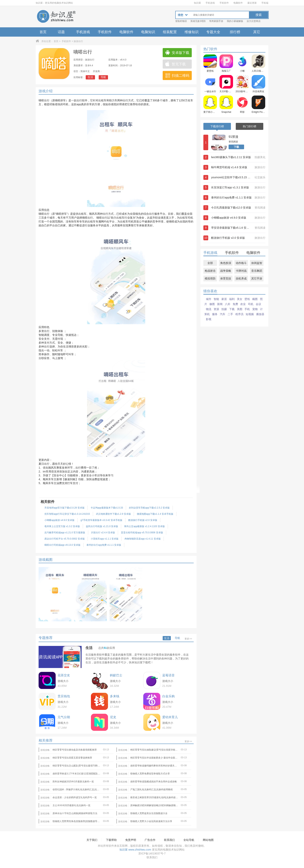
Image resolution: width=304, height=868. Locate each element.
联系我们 (169, 840)
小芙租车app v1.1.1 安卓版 (105, 539)
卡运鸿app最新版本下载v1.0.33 (107, 508)
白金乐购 (168, 696)
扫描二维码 (177, 76)
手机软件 (224, 3)
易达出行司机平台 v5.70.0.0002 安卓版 (65, 539)
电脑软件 (238, 3)
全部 (210, 263)
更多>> (188, 639)
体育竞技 (226, 278)
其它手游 (257, 278)
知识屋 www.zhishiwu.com (135, 850)
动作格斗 (241, 263)
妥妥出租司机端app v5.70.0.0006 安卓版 (142, 533)
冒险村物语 (181, 21)
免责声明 (131, 840)
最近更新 (252, 3)
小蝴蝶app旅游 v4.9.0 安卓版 (59, 520)
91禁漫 (233, 137)
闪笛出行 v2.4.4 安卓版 (103, 533)
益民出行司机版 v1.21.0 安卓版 (102, 526)
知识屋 (197, 3)
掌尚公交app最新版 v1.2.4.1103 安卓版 (144, 526)
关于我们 (92, 840)
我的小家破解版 (235, 21)
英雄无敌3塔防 (198, 21)
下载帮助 (111, 840)
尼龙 (113, 717)
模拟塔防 (210, 278)
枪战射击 (210, 271)
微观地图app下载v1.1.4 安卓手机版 (155, 514)
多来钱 (115, 696)
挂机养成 (241, 278)
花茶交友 (64, 675)
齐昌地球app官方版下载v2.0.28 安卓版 (64, 508)
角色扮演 (226, 263)
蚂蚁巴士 (116, 675)
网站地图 (208, 840)
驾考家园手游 (216, 21)
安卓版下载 (177, 53)
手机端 (265, 3)
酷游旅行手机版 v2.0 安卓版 (143, 520)
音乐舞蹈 (257, 271)
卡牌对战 (241, 271)
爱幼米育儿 (170, 717)
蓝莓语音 (168, 675)
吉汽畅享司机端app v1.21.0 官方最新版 (65, 533)
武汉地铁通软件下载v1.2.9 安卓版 (113, 514)
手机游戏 (210, 3)
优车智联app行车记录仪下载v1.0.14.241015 (67, 514)
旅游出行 (78, 41)
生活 (90, 77)
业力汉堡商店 (254, 21)
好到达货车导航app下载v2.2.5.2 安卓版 (149, 508)
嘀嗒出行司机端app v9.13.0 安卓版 (62, 545)
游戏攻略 (45, 750)
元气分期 (64, 717)
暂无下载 (175, 64)
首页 (43, 32)
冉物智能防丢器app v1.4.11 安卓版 (142, 539)
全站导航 (189, 840)
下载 (236, 147)
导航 (103, 77)
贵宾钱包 (64, 696)
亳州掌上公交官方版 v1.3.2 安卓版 (62, 526)
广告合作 (150, 840)
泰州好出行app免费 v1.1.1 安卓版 (104, 545)
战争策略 (226, 271)
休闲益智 (257, 263)
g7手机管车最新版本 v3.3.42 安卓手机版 (101, 520)
